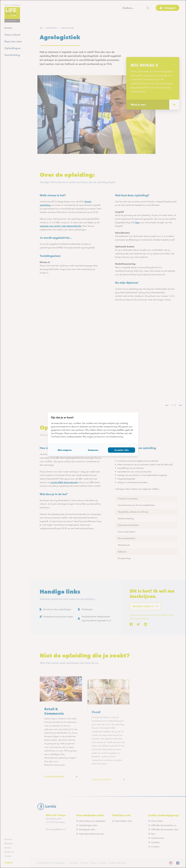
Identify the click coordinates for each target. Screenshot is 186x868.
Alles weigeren (65, 450)
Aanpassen (93, 450)
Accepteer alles (122, 450)
